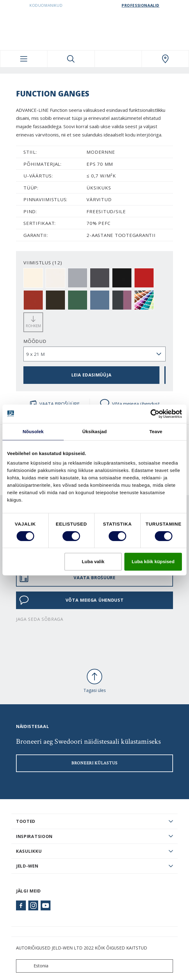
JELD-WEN (27, 866)
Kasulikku (29, 851)
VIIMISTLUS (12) (43, 262)
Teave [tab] (156, 431)
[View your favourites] (118, 59)
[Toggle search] (71, 59)
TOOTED (26, 821)
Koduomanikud (46, 5)
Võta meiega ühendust (130, 404)
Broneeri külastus (95, 763)
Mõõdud (35, 341)
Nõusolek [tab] (33, 431)
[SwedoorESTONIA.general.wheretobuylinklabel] (165, 59)
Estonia (34, 966)
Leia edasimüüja (91, 375)
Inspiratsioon (34, 836)
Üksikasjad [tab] (94, 431)
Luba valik (93, 561)
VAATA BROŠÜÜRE (55, 404)
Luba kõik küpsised (153, 561)
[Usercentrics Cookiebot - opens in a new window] (155, 414)
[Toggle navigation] (24, 59)
